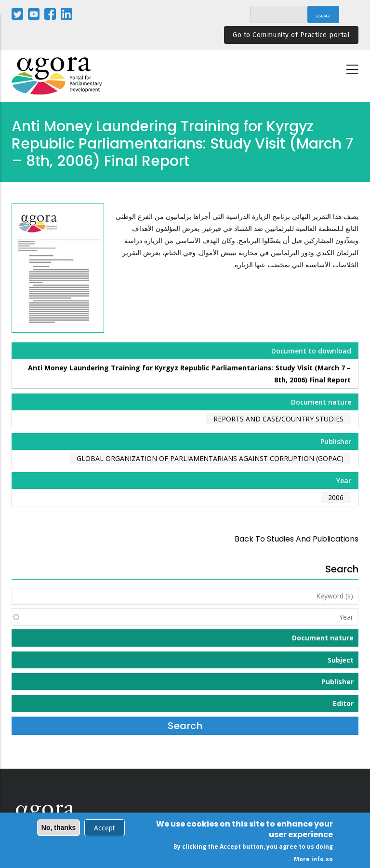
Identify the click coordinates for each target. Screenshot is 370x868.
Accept (105, 829)
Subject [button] (341, 660)
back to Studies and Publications (297, 539)
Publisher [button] (337, 682)
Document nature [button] (323, 638)
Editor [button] (343, 703)
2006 (336, 497)
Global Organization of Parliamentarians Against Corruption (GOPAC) (210, 458)
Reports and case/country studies (278, 419)
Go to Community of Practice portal (291, 35)
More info (309, 861)
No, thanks (59, 829)
